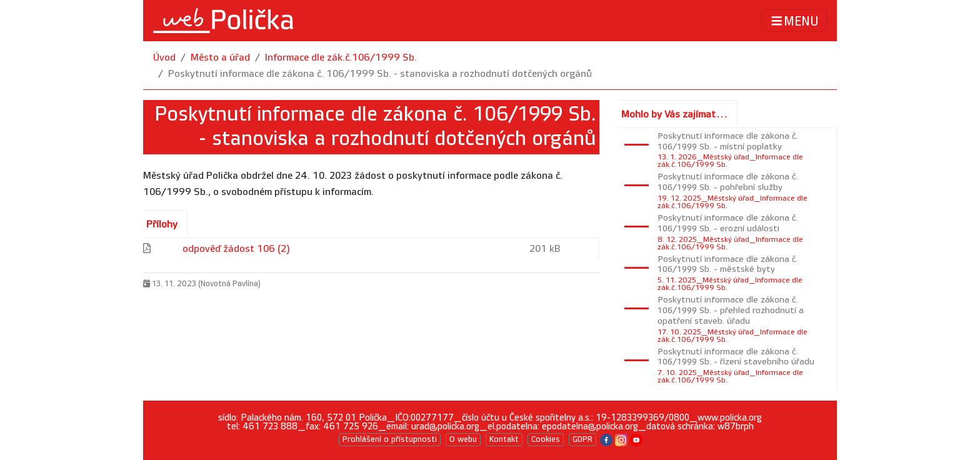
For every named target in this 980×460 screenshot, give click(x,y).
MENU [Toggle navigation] (794, 21)
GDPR (582, 439)
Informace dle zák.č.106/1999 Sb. (341, 58)
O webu (463, 439)
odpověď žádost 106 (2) (236, 249)
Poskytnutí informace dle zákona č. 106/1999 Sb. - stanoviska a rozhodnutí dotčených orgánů (380, 74)
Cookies (546, 439)
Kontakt (504, 439)
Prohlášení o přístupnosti (390, 439)
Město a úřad (220, 58)
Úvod (164, 58)
